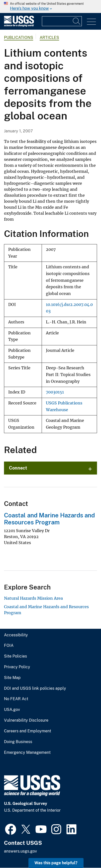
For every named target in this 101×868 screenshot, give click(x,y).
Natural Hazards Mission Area (33, 598)
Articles (49, 38)
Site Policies (15, 656)
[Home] (19, 26)
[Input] (62, 21)
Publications (19, 38)
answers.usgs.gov (20, 851)
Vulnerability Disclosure (26, 720)
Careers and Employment (28, 731)
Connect (18, 468)
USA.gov (12, 710)
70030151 (55, 392)
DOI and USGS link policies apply (35, 688)
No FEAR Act (16, 699)
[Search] (77, 21)
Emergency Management (27, 753)
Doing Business (18, 742)
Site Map (12, 678)
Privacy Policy (17, 667)
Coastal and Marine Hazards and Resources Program (49, 519)
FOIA (9, 646)
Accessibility (16, 635)
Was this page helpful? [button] (56, 863)
